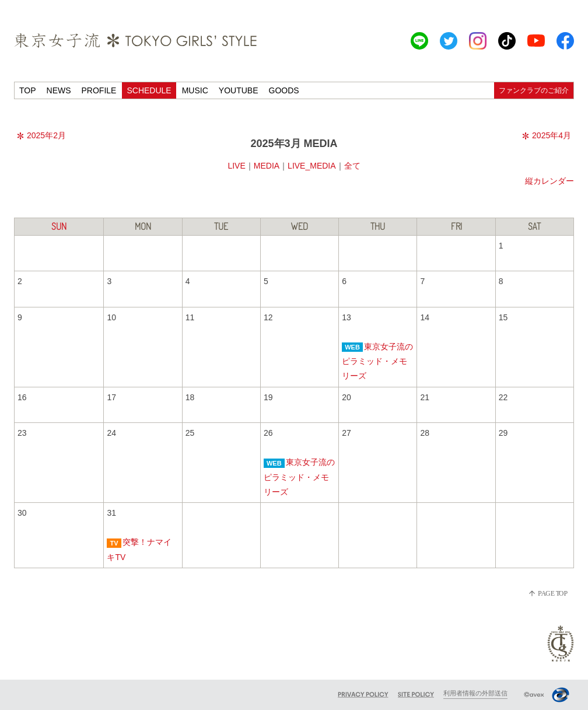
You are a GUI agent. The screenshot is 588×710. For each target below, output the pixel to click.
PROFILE (99, 90)
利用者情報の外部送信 (475, 693)
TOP (28, 90)
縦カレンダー (549, 181)
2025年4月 (547, 135)
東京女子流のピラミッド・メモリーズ (377, 361)
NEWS (59, 90)
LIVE (236, 166)
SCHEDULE (149, 90)
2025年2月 (41, 135)
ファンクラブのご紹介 (534, 90)
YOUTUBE (239, 90)
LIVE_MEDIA (311, 166)
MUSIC (195, 90)
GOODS (284, 90)
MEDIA (267, 166)
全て (352, 166)
